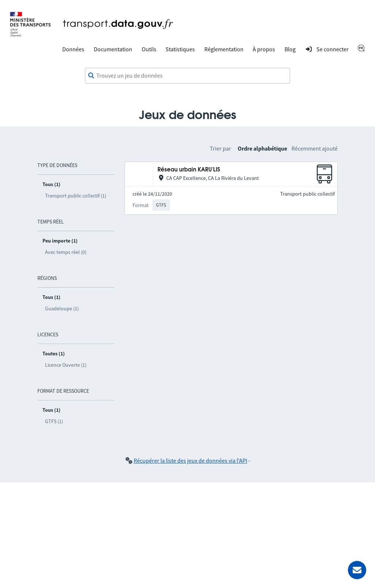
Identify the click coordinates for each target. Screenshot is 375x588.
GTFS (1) (54, 421)
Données (73, 49)
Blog (290, 49)
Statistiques (180, 49)
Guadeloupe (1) (62, 308)
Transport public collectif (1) (76, 196)
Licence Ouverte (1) (66, 365)
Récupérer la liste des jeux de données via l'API (190, 461)
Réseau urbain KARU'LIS (189, 170)
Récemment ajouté (315, 148)
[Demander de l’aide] (357, 570)
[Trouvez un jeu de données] (187, 76)
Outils (149, 49)
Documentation (113, 49)
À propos (264, 49)
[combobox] (187, 76)
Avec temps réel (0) (66, 252)
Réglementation (224, 49)
